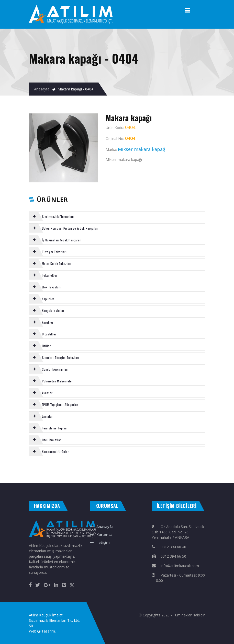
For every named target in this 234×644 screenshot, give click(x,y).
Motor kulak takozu (194, 470)
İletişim (103, 542)
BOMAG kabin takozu (179, 470)
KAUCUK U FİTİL (114, 470)
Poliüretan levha (5, 470)
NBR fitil (121, 470)
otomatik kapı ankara (124, 478)
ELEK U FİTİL (106, 470)
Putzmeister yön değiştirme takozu (109, 475)
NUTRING (123, 475)
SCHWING (169, 470)
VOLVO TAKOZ (128, 470)
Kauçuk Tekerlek (32, 475)
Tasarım (48, 631)
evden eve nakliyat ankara (9, 478)
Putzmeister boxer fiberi (141, 470)
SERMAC (57, 475)
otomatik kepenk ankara (26, 478)
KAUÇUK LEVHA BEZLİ (132, 475)
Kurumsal (105, 535)
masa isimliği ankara (55, 478)
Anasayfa (42, 89)
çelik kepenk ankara (41, 478)
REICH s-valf (55, 470)
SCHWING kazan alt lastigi (18, 475)
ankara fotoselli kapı (94, 478)
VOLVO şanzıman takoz (75, 475)
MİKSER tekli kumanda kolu (85, 470)
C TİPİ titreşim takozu (207, 470)
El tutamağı (63, 475)
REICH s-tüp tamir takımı (46, 475)
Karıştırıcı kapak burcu (31, 470)
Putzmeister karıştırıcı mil (68, 470)
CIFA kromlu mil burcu (90, 475)
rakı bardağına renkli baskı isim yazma (75, 478)
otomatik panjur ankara (109, 478)
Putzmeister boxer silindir (157, 470)
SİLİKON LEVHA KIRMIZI (17, 470)
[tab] (117, 216)
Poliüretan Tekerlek (45, 470)
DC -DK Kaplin (98, 470)
